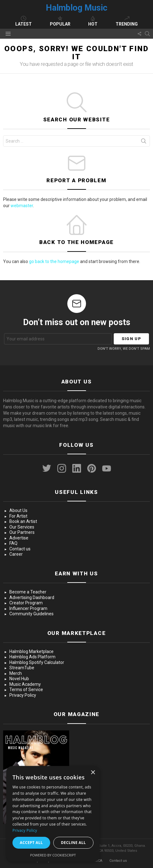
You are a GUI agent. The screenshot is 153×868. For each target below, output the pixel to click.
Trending (127, 21)
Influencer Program (28, 608)
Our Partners (22, 532)
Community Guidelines (31, 614)
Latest (24, 21)
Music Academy (25, 684)
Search (144, 142)
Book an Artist (23, 521)
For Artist (18, 516)
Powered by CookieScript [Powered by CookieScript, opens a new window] (53, 855)
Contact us (20, 549)
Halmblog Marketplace (31, 651)
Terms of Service (26, 690)
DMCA (97, 861)
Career (16, 554)
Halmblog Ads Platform (32, 657)
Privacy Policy (23, 695)
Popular (60, 21)
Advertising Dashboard (32, 597)
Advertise (19, 538)
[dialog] (53, 814)
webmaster (22, 206)
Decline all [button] (74, 843)
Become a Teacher (28, 592)
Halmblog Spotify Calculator (37, 662)
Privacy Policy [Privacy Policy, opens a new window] (25, 830)
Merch (16, 673)
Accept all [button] (31, 843)
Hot (93, 21)
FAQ (13, 543)
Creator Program (26, 603)
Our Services (22, 527)
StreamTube (22, 668)
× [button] (93, 773)
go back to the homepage (54, 261)
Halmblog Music (77, 8)
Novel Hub (19, 679)
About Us (18, 510)
